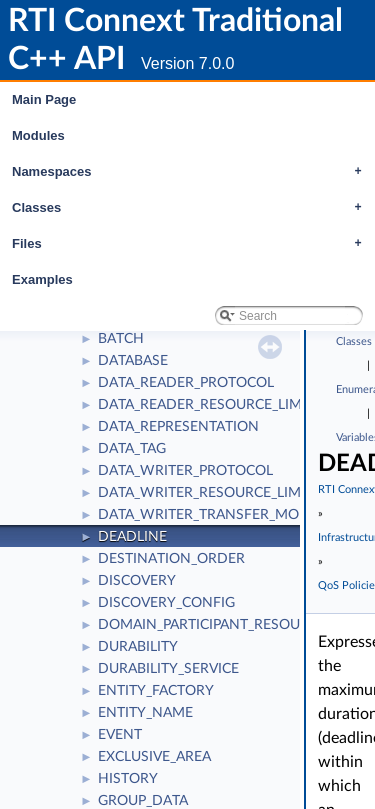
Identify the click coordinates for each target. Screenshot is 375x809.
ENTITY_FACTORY (156, 691)
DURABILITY (138, 647)
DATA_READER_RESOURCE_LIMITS (210, 405)
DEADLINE (132, 537)
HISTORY (128, 779)
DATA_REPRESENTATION (178, 427)
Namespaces (192, 172)
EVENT (120, 735)
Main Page (44, 99)
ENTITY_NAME (145, 713)
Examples (42, 279)
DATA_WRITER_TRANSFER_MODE (208, 515)
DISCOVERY (137, 581)
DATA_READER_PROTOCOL (186, 383)
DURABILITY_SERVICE (168, 669)
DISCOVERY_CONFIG (166, 603)
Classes (192, 208)
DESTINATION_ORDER (171, 559)
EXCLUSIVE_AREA (154, 757)
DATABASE (133, 361)
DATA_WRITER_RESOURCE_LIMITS (209, 493)
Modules (38, 135)
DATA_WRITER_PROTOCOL (185, 471)
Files (192, 244)
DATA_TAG (132, 449)
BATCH (121, 339)
